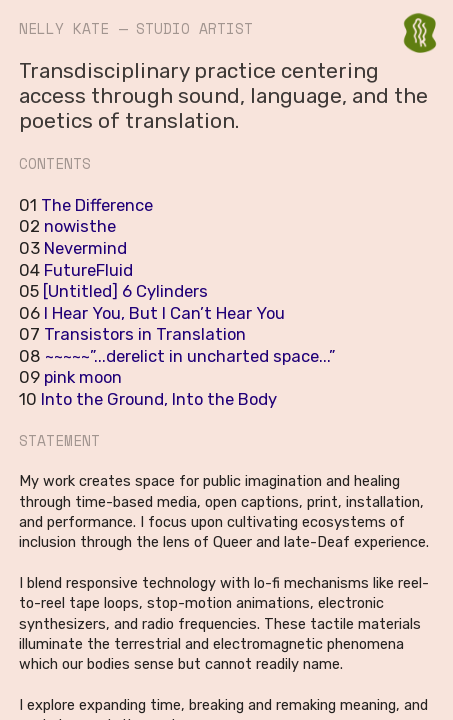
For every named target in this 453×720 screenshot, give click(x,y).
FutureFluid (88, 270)
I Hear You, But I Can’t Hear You (164, 313)
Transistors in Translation (145, 334)
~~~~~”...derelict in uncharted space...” (190, 356)
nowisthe (80, 226)
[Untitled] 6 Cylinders (125, 291)
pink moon (83, 377)
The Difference (97, 205)
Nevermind (85, 248)
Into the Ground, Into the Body (157, 399)
